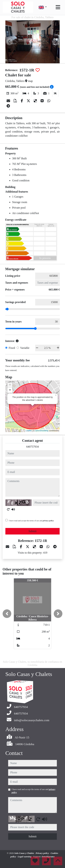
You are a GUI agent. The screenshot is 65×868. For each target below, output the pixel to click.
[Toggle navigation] (58, 7)
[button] (7, 614)
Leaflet (29, 431)
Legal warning (25, 857)
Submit (32, 531)
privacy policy (48, 521)
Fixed (12, 348)
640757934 (33, 447)
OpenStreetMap (42, 431)
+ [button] (10, 385)
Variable (25, 348)
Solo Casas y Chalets (25, 853)
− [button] (10, 390)
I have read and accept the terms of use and (31, 521)
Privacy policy (43, 853)
